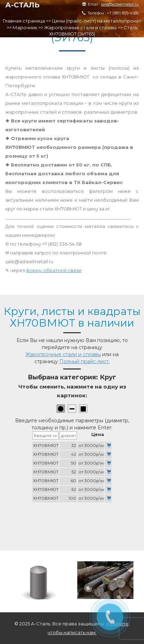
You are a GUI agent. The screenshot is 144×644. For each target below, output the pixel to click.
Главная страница (24, 21)
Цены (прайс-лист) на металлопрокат (97, 21)
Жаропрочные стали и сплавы (80, 27)
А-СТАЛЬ (22, 5)
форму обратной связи (54, 270)
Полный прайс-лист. (85, 361)
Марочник (25, 27)
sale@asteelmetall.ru (120, 4)
